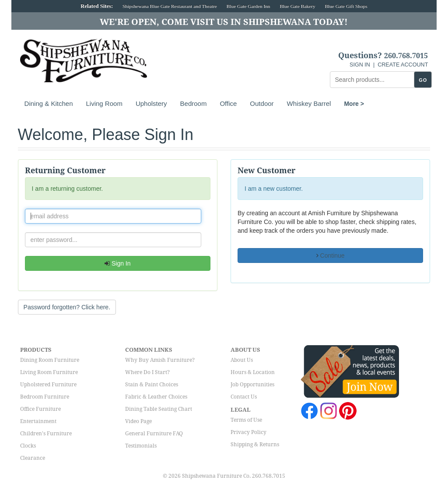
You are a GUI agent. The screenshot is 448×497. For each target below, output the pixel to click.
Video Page (138, 421)
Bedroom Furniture (45, 397)
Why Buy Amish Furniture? (160, 360)
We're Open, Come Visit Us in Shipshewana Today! (224, 22)
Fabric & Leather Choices (156, 397)
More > (354, 104)
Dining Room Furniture (50, 360)
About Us (242, 360)
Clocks (28, 446)
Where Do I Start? (147, 372)
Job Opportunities (252, 385)
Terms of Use (246, 420)
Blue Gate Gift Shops (346, 6)
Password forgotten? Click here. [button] (67, 307)
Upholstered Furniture (48, 385)
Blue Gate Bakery (297, 6)
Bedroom (194, 103)
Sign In (117, 263)
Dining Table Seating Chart (159, 409)
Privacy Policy (248, 432)
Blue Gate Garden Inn (248, 6)
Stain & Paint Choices (152, 385)
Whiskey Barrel (309, 103)
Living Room (104, 103)
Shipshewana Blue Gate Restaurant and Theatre (170, 6)
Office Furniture (40, 409)
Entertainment (38, 421)
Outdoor (262, 103)
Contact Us (244, 397)
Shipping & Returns (255, 444)
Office (228, 103)
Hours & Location (253, 372)
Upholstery (151, 103)
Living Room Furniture (49, 372)
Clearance (33, 458)
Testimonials (141, 446)
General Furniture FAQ (154, 434)
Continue (331, 255)
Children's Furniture (46, 434)
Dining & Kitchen (49, 103)
